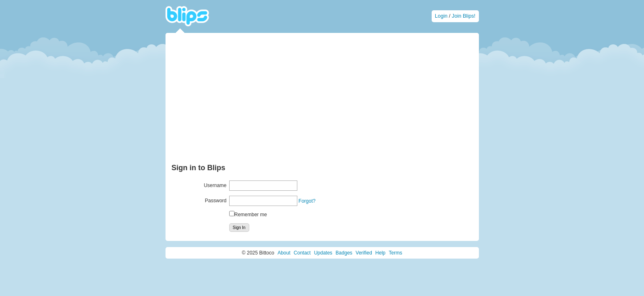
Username (215, 185)
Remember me (251, 215)
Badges (344, 253)
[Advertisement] (322, 101)
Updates (323, 253)
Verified (364, 253)
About (284, 253)
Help (381, 253)
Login (441, 16)
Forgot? (307, 201)
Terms (396, 253)
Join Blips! (463, 16)
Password (216, 201)
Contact (302, 253)
